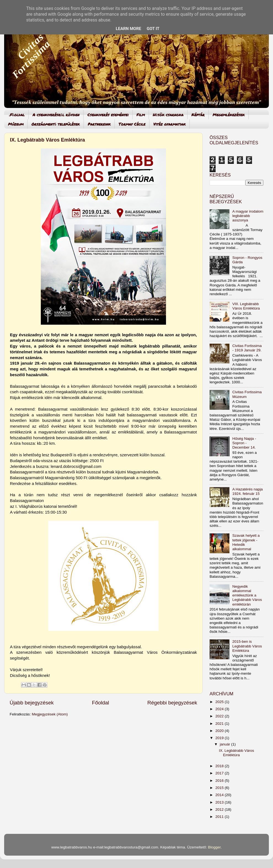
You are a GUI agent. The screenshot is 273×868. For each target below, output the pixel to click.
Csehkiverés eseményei (108, 115)
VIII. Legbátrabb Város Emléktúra (246, 306)
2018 (220, 766)
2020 (220, 731)
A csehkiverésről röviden (56, 115)
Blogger (214, 847)
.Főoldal (17, 115)
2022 (220, 716)
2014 (220, 795)
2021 (220, 724)
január (225, 744)
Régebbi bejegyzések (172, 703)
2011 (220, 817)
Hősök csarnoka (168, 115)
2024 (220, 709)
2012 (220, 809)
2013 (220, 802)
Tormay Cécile (132, 124)
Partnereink (99, 124)
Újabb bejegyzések (32, 703)
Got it (153, 29)
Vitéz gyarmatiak (169, 124)
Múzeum (16, 124)
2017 (220, 773)
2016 (220, 781)
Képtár (198, 115)
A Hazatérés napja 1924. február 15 (247, 491)
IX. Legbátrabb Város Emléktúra (47, 140)
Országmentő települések (56, 124)
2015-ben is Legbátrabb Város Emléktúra (247, 646)
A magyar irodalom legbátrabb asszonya (248, 216)
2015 (220, 788)
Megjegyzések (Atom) (50, 714)
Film (141, 115)
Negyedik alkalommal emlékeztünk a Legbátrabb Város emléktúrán (247, 595)
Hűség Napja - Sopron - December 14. (244, 443)
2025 (220, 702)
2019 (220, 738)
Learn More (129, 29)
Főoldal (101, 703)
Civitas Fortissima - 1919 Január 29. (247, 348)
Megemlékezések (229, 115)
